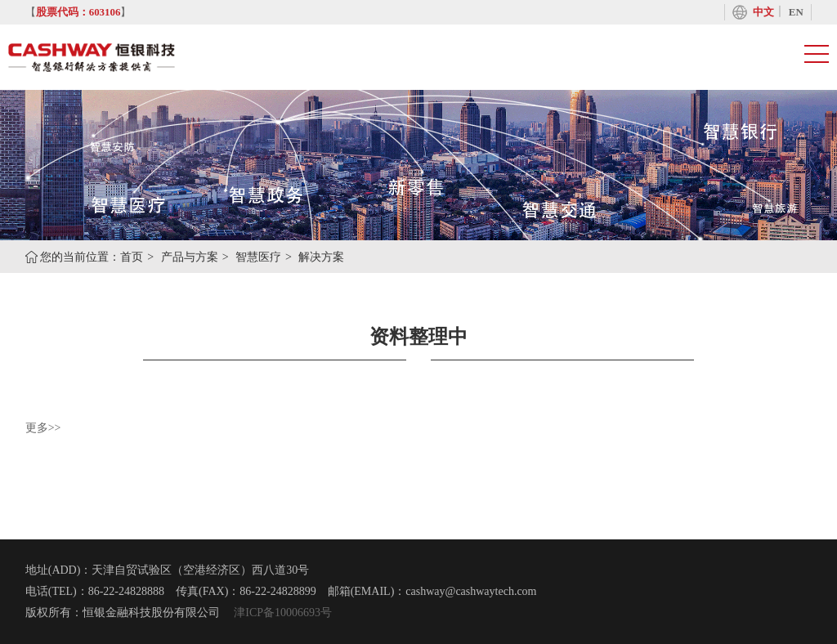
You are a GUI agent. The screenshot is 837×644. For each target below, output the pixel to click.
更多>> (43, 428)
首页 (132, 257)
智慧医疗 (258, 257)
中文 (763, 12)
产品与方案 (190, 257)
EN (796, 12)
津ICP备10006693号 (282, 613)
